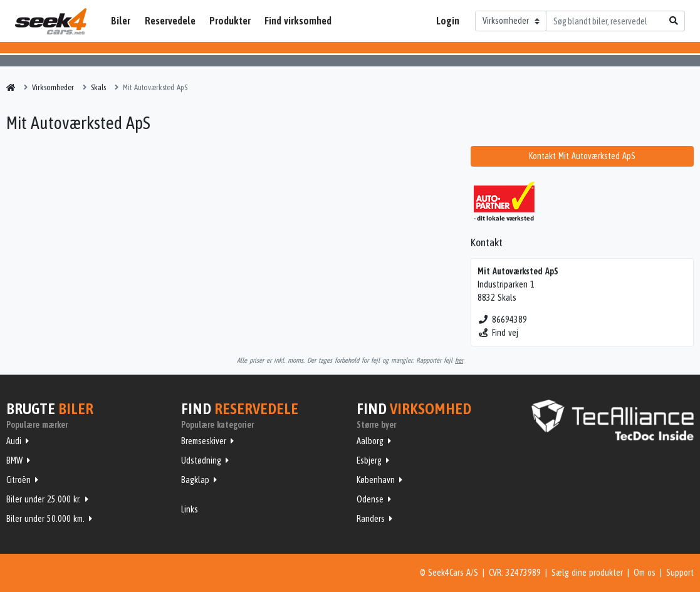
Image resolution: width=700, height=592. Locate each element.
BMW (14, 460)
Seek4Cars (51, 21)
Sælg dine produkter (587, 573)
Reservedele (170, 21)
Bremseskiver (204, 441)
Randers (371, 519)
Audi (14, 441)
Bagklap (195, 480)
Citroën (18, 480)
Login (448, 21)
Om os (645, 573)
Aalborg (370, 441)
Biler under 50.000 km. (45, 519)
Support (680, 573)
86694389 (502, 319)
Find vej (498, 333)
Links (190, 509)
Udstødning (201, 460)
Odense (370, 499)
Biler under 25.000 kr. (44, 499)
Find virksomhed (298, 21)
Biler (121, 21)
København (376, 480)
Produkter (230, 21)
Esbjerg (369, 460)
